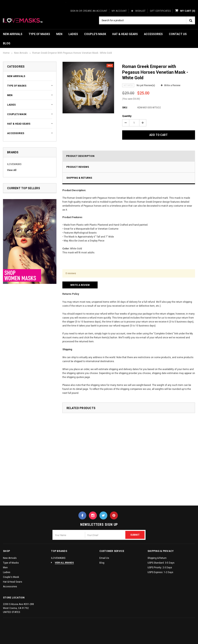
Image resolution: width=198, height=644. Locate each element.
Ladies (73, 34)
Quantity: (127, 116)
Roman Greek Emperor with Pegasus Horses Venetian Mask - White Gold (72, 53)
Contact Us (178, 34)
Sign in (74, 11)
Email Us (104, 558)
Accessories (153, 34)
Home (6, 53)
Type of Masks (39, 34)
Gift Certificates (160, 11)
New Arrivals (13, 34)
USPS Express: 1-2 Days (160, 572)
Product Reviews (78, 167)
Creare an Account (95, 11)
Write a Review (172, 85)
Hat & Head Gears (125, 34)
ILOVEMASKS (14, 164)
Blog (7, 43)
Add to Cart (158, 135)
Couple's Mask (95, 34)
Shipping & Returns (79, 178)
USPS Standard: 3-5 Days (161, 563)
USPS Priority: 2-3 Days (160, 568)
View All (12, 170)
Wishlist (138, 11)
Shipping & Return (157, 558)
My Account (119, 11)
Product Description (80, 156)
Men (59, 34)
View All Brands (64, 563)
